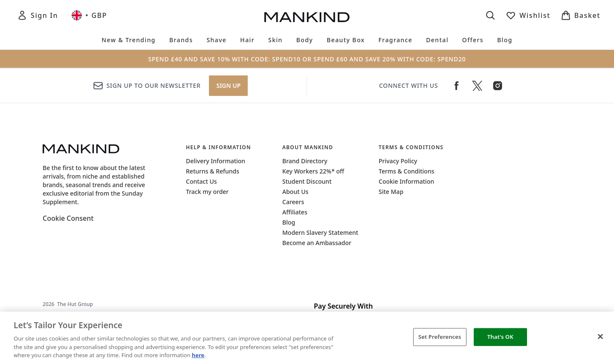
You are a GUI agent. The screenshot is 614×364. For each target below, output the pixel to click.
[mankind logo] (307, 17)
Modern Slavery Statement (320, 233)
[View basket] (581, 15)
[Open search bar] (490, 15)
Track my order (207, 192)
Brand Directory (305, 161)
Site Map (391, 192)
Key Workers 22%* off (313, 171)
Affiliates (295, 212)
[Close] (600, 337)
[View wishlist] (528, 15)
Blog (289, 222)
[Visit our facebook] (457, 86)
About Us (295, 192)
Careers (293, 202)
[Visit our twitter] (477, 86)
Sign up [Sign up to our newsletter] (228, 85)
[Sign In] (38, 15)
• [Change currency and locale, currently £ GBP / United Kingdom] (89, 15)
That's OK (500, 337)
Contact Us (201, 181)
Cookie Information (406, 181)
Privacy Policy (398, 161)
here (198, 355)
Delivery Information (216, 161)
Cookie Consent (68, 218)
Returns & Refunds (213, 171)
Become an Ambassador (317, 243)
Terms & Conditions (406, 171)
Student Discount (307, 181)
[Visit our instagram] (498, 86)
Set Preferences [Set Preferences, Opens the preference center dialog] (440, 337)
